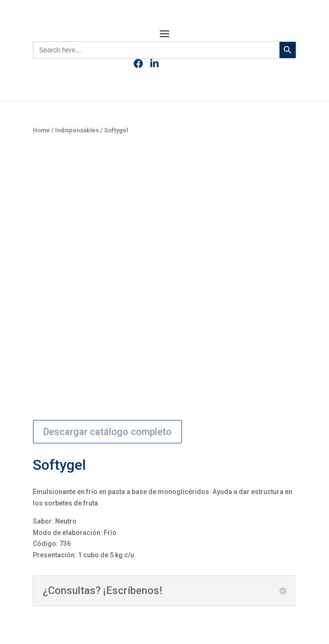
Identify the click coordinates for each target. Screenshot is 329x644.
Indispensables (77, 130)
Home (41, 130)
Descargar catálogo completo (107, 432)
